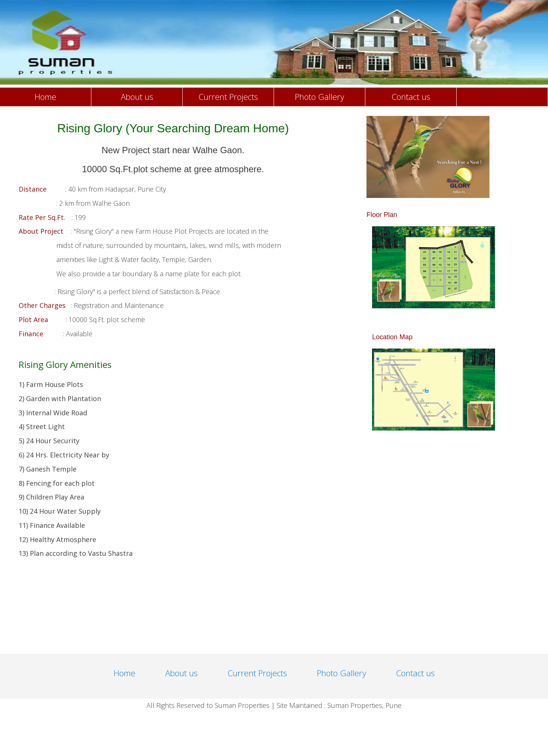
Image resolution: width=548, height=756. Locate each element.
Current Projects (228, 97)
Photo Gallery (319, 97)
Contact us (411, 97)
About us (137, 97)
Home (45, 97)
